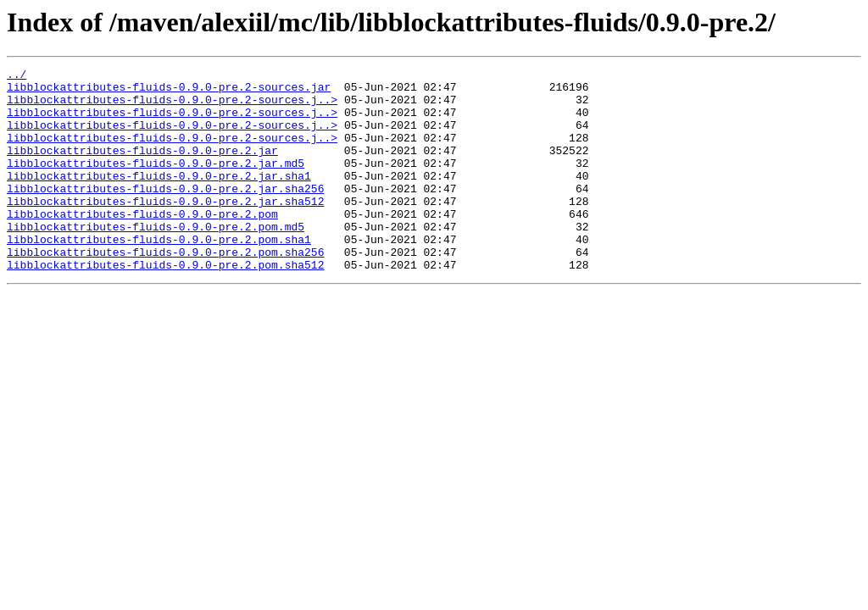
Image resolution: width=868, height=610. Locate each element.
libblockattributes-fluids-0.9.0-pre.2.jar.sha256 (165, 213)
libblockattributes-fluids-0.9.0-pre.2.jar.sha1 (159, 198)
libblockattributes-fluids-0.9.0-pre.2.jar (142, 168)
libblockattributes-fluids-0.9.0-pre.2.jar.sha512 (165, 229)
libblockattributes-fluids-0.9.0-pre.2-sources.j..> (172, 107)
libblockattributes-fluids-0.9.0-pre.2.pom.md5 (156, 259)
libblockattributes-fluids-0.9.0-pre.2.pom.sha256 (165, 290)
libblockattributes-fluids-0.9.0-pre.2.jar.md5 (156, 183)
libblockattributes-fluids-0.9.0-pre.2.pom (142, 244)
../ (17, 76)
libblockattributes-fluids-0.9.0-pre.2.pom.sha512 (165, 305)
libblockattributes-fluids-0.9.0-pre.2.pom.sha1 (159, 274)
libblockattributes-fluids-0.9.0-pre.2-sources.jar (169, 91)
